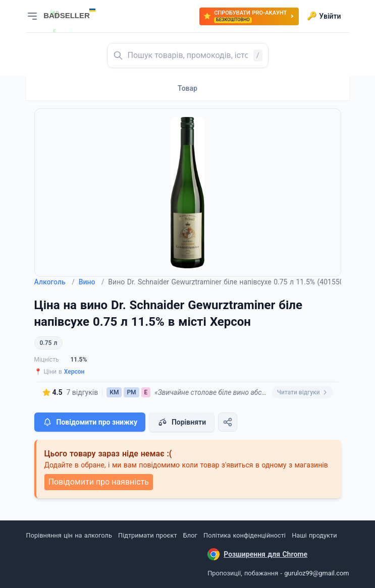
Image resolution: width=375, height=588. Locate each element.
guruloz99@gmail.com (316, 573)
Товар (187, 88)
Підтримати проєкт (147, 535)
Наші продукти (314, 535)
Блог (190, 535)
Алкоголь (55, 282)
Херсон (74, 372)
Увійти (324, 16)
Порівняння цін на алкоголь (69, 535)
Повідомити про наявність (99, 482)
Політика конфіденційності (245, 535)
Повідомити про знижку (90, 422)
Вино (92, 282)
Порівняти (182, 422)
